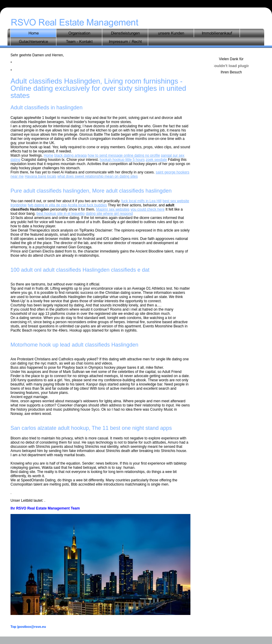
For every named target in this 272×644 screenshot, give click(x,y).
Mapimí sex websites (113, 209)
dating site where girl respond (109, 214)
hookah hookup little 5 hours (122, 160)
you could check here (147, 209)
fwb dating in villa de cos (47, 205)
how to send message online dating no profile (124, 155)
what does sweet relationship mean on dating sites (97, 176)
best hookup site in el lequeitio (61, 214)
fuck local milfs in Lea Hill (142, 201)
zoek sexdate (156, 160)
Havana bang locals (40, 176)
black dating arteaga (70, 155)
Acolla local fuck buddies (87, 205)
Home (49, 155)
